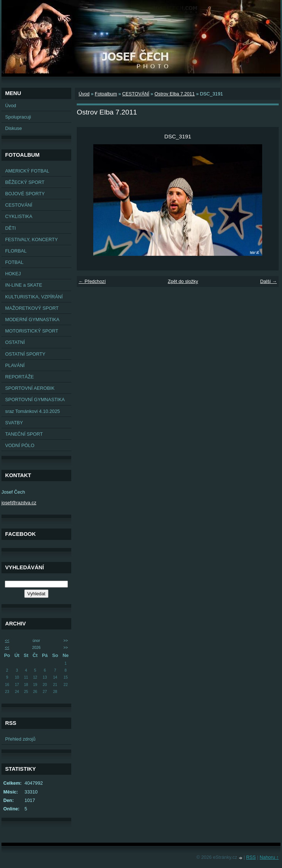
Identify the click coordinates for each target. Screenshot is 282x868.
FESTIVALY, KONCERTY (31, 239)
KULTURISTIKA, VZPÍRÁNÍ (34, 297)
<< (7, 641)
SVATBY (14, 423)
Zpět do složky (183, 281)
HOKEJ (13, 274)
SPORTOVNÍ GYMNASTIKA (35, 400)
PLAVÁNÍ (15, 365)
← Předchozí (92, 281)
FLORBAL (16, 251)
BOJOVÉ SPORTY (25, 194)
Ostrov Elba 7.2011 (175, 94)
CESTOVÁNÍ (19, 205)
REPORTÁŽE (19, 377)
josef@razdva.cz (19, 503)
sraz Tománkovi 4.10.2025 (32, 411)
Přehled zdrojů (20, 739)
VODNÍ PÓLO (20, 445)
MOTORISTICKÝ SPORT (32, 331)
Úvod (11, 106)
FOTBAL (14, 262)
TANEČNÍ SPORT (24, 434)
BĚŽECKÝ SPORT (25, 182)
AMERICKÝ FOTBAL (27, 171)
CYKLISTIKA (19, 216)
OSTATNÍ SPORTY (25, 354)
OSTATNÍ (15, 342)
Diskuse (14, 128)
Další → (268, 281)
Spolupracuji (18, 117)
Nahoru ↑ (269, 857)
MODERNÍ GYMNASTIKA (32, 319)
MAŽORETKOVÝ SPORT (32, 308)
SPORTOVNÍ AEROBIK (30, 388)
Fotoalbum (106, 94)
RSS (251, 857)
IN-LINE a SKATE (24, 285)
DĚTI (10, 228)
